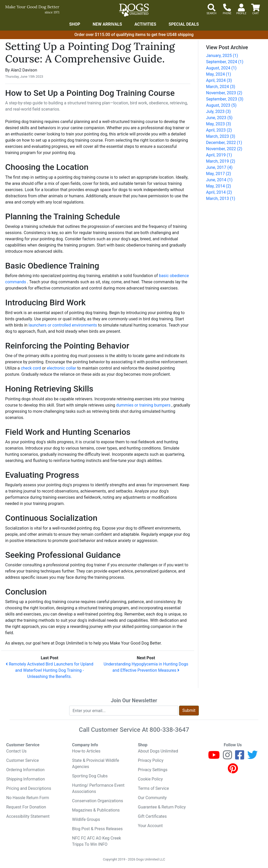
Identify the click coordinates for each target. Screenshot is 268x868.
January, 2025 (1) (222, 56)
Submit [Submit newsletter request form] (189, 710)
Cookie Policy (150, 779)
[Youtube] (214, 757)
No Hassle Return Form (28, 798)
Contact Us (16, 751)
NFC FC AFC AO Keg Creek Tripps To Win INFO (97, 841)
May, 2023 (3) (218, 124)
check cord (31, 368)
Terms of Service (153, 788)
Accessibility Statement (28, 816)
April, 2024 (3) (219, 80)
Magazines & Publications (96, 810)
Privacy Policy (151, 760)
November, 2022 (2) (224, 149)
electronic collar (62, 368)
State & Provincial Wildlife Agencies (96, 764)
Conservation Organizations (98, 801)
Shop (75, 24)
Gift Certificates (152, 816)
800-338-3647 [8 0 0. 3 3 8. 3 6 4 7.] (169, 730)
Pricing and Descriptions (29, 788)
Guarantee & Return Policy (162, 807)
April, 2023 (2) (219, 130)
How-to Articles (86, 751)
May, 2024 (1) (218, 74)
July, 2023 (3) (218, 111)
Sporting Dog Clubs (90, 776)
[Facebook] (240, 757)
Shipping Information (26, 779)
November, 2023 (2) (224, 93)
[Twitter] (252, 757)
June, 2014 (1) (219, 180)
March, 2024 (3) (221, 87)
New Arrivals (107, 24)
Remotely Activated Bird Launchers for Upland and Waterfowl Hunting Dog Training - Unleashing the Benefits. (50, 670)
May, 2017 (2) (218, 174)
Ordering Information (25, 770)
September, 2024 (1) (225, 62)
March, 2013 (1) (221, 198)
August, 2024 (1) (221, 68)
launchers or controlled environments (63, 325)
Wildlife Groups (86, 819)
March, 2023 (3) (221, 136)
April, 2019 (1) (219, 155)
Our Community (152, 798)
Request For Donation (26, 807)
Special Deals (184, 24)
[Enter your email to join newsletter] (124, 711)
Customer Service (23, 760)
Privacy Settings (153, 770)
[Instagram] (227, 757)
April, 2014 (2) (219, 192)
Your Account (150, 826)
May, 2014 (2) (218, 186)
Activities (145, 24)
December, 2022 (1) (224, 143)
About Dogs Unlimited (158, 751)
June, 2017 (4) (219, 167)
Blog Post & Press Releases (97, 829)
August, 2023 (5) (221, 105)
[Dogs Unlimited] (134, 10)
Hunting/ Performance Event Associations (98, 788)
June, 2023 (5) (219, 118)
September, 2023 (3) (225, 99)
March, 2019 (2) (221, 161)
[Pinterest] (233, 771)
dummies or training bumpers (144, 405)
